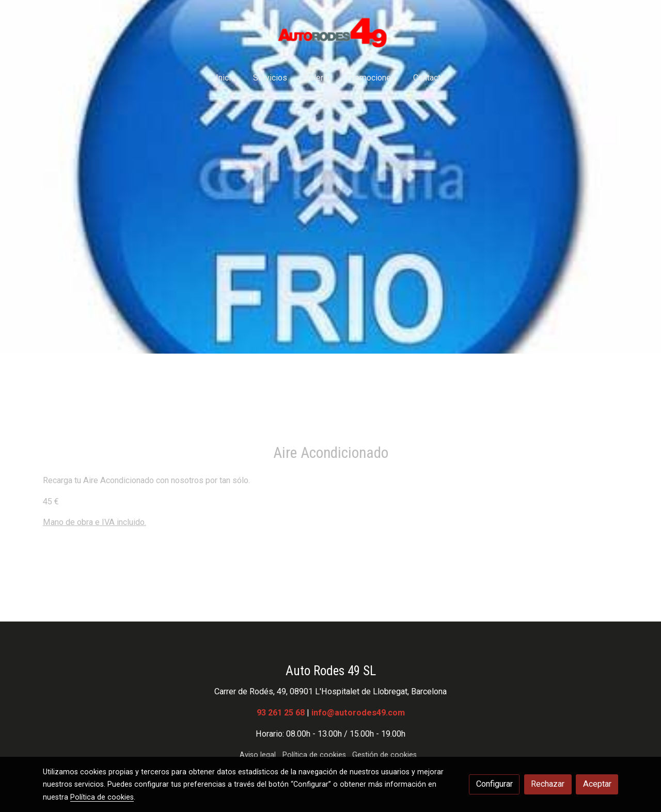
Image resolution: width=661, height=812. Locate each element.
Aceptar (597, 784)
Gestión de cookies (384, 755)
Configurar (494, 784)
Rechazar (548, 784)
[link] (330, 32)
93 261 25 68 (281, 713)
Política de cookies (314, 755)
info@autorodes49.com (358, 713)
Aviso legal (258, 755)
